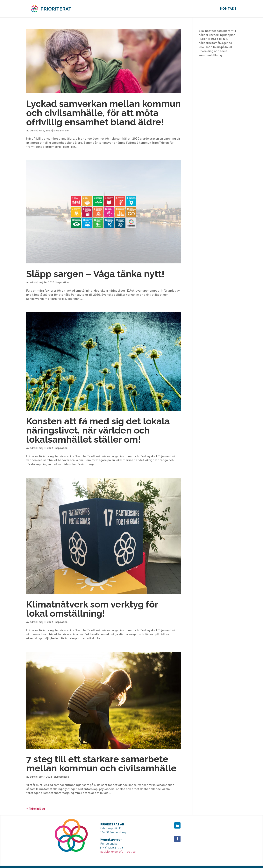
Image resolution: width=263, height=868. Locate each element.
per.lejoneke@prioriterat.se (118, 851)
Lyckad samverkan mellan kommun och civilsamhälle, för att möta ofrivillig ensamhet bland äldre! (104, 113)
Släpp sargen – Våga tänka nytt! (95, 274)
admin (33, 130)
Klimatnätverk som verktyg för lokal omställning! (92, 609)
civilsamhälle (61, 130)
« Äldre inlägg (36, 808)
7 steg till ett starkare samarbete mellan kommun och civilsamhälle (101, 764)
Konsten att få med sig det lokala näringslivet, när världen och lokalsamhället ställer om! (98, 430)
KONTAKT (228, 9)
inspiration (62, 282)
